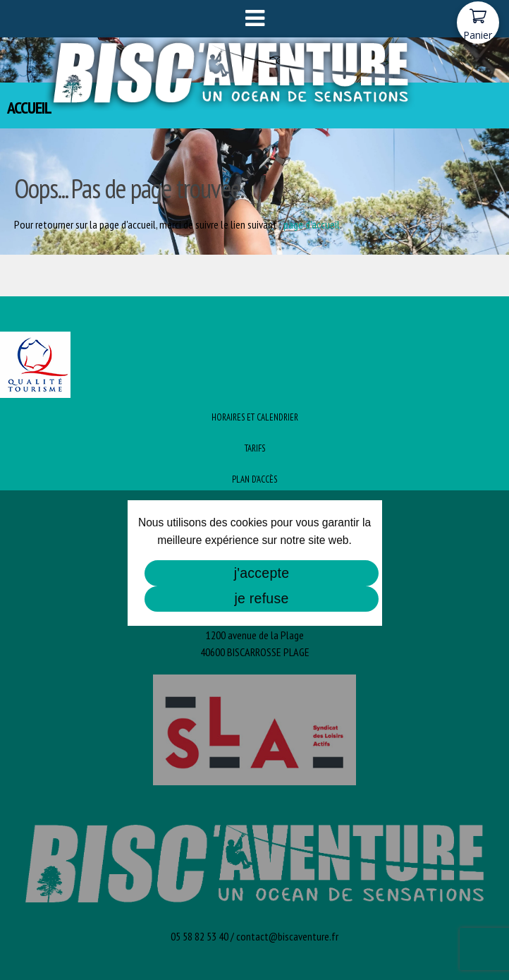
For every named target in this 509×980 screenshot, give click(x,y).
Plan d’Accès (255, 479)
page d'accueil (312, 224)
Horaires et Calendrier (255, 417)
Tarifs (255, 448)
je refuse (261, 598)
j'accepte (262, 573)
